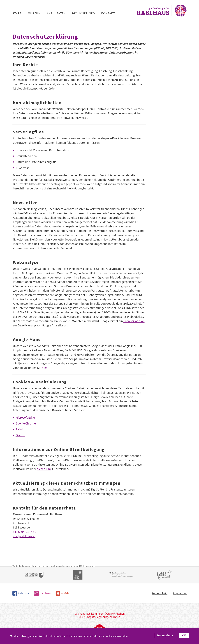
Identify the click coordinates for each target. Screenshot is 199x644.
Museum (34, 13)
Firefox (20, 435)
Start (17, 13)
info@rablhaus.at (24, 536)
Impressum (180, 593)
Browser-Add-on (134, 321)
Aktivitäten (56, 13)
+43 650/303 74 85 (24, 532)
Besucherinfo (84, 13)
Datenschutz (165, 635)
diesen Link (44, 469)
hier (44, 368)
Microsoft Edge (25, 417)
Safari (19, 429)
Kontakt (108, 13)
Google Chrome (26, 423)
